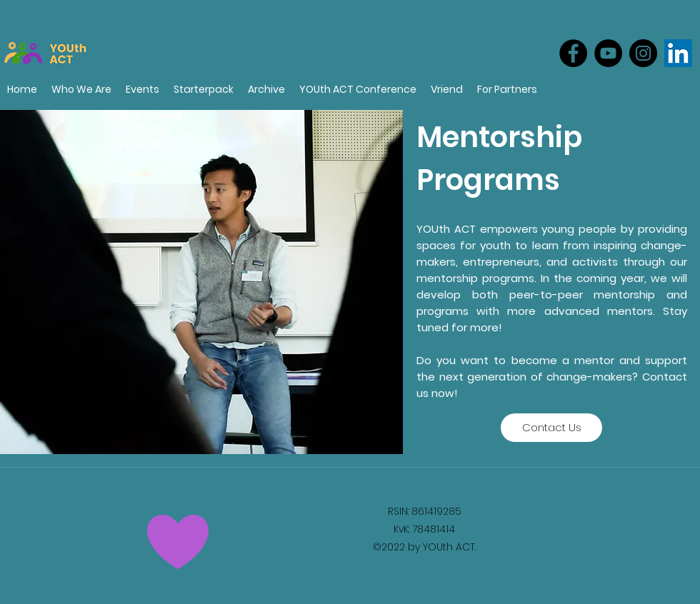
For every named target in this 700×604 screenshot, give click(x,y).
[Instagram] (643, 53)
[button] (507, 90)
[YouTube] (608, 53)
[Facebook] (573, 53)
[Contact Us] (551, 428)
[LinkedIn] (678, 53)
